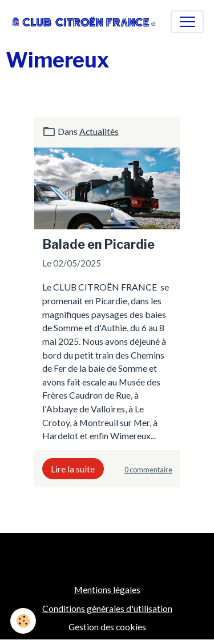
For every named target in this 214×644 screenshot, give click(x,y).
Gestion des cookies (107, 627)
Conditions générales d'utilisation (107, 608)
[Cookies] (23, 621)
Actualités (99, 131)
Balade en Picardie (98, 244)
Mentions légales (107, 589)
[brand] (84, 22)
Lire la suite (73, 469)
